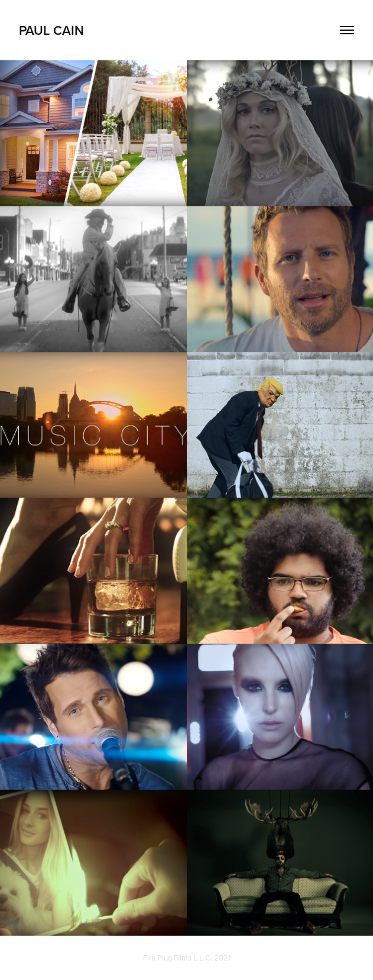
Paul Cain (51, 30)
